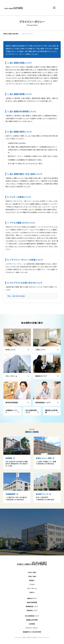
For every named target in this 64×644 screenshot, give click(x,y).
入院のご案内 (32, 576)
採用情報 (32, 624)
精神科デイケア (32, 598)
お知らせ (32, 592)
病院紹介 (32, 580)
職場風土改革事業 (32, 620)
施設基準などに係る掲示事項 (32, 632)
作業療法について (32, 610)
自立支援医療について (32, 616)
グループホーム (32, 588)
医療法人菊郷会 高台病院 (10, 34)
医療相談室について (32, 606)
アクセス (32, 584)
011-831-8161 (19, 296)
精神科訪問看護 (32, 602)
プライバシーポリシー (32, 628)
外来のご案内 (32, 572)
